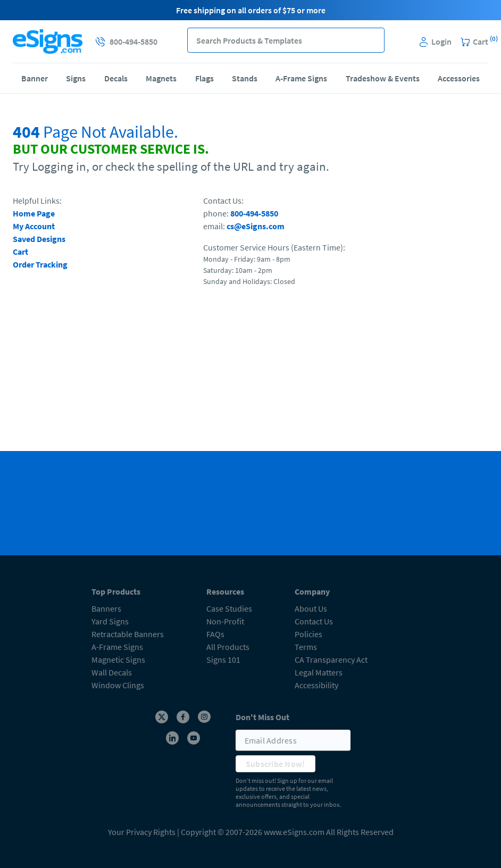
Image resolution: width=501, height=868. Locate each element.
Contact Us (314, 621)
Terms (306, 647)
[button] (372, 40)
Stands (245, 78)
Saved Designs (39, 239)
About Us (311, 608)
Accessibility (316, 685)
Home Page (34, 213)
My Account (34, 226)
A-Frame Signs (301, 78)
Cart (20, 252)
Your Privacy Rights (142, 832)
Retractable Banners (128, 634)
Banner (35, 78)
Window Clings (118, 685)
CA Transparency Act (331, 660)
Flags (204, 78)
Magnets (161, 78)
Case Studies (229, 608)
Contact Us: (223, 201)
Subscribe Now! (275, 764)
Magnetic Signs (118, 660)
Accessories (459, 78)
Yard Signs (110, 621)
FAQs (215, 634)
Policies (308, 634)
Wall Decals (112, 672)
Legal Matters (319, 672)
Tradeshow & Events (383, 78)
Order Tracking (40, 264)
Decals (116, 78)
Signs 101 (223, 660)
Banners (106, 608)
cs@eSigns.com (256, 226)
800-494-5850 (254, 213)
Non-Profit (225, 621)
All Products (228, 647)
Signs (76, 78)
